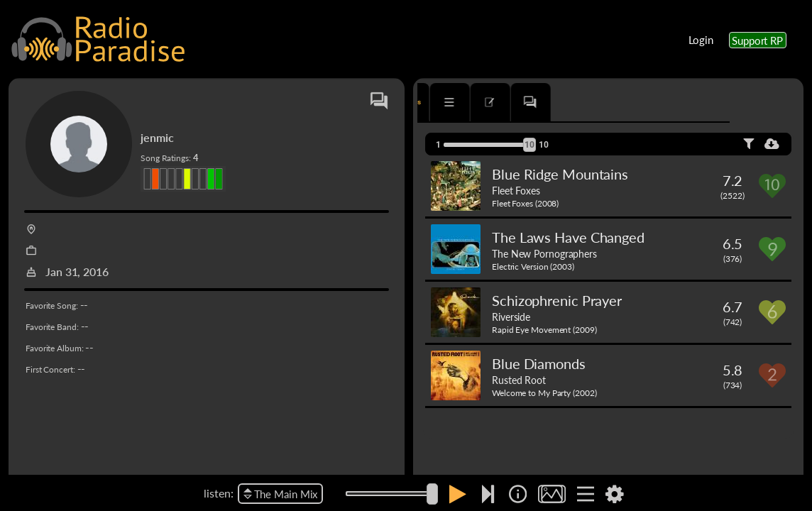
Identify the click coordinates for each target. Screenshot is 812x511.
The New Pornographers (544, 253)
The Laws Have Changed (568, 237)
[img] (518, 494)
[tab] (458, 102)
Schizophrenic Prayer (557, 300)
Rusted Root (519, 380)
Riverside (511, 317)
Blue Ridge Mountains (560, 174)
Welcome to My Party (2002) (544, 393)
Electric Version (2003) (533, 267)
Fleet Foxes (516, 190)
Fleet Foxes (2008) (525, 203)
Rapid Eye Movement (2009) (544, 330)
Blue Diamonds (539, 363)
